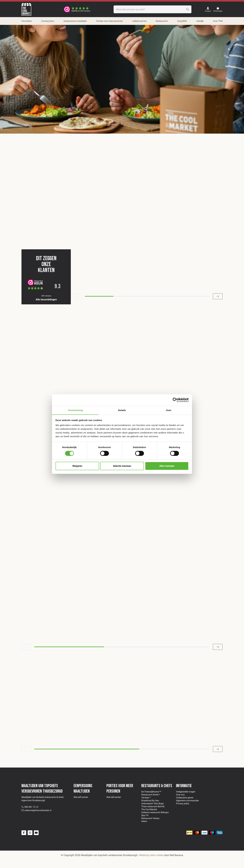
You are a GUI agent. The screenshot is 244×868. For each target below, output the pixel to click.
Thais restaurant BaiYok (153, 815)
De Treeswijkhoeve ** (151, 800)
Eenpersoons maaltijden (75, 21)
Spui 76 (145, 824)
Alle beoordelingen (46, 308)
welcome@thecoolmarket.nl (38, 819)
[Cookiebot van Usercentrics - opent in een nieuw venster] (175, 400)
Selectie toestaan (122, 466)
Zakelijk (200, 21)
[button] (77, 305)
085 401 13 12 (31, 815)
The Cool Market (149, 818)
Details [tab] (122, 410)
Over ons (180, 803)
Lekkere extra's (139, 21)
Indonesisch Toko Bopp (152, 812)
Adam (144, 829)
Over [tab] (169, 410)
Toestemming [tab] (75, 410)
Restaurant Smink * (151, 803)
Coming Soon (48, 21)
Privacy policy (183, 812)
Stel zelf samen (81, 805)
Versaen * (146, 806)
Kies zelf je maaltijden (110, 86)
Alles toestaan (167, 466)
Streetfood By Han (150, 809)
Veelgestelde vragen (186, 800)
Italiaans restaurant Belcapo (155, 821)
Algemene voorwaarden (187, 809)
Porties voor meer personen (110, 21)
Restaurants (162, 21)
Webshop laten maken (151, 863)
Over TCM (218, 21)
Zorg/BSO (182, 21)
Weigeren (77, 466)
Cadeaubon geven (185, 806)
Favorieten (27, 21)
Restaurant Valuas (150, 826)
